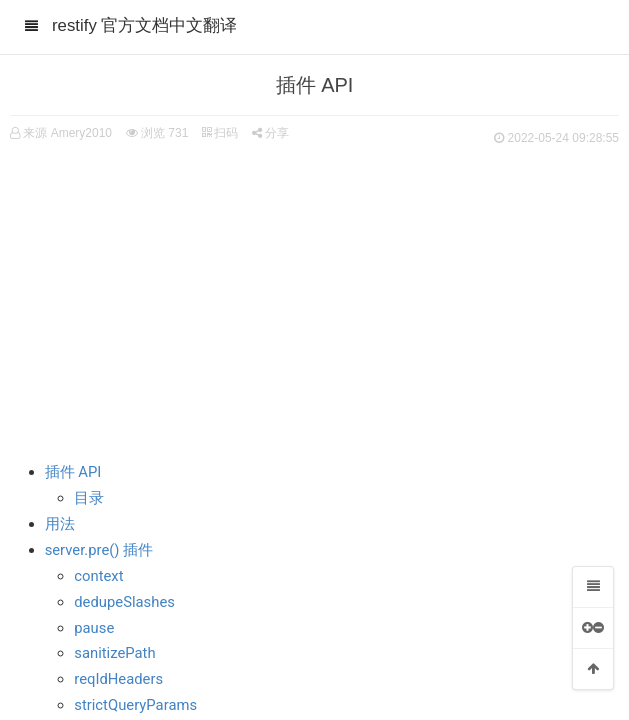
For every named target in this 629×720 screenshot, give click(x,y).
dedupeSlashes (124, 602)
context (98, 576)
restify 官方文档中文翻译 (144, 25)
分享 (270, 133)
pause (94, 628)
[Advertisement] (314, 300)
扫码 (220, 133)
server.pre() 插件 (99, 550)
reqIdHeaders (118, 679)
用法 (60, 524)
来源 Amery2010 (67, 133)
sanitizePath (114, 653)
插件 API (73, 472)
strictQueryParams (135, 705)
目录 (89, 498)
